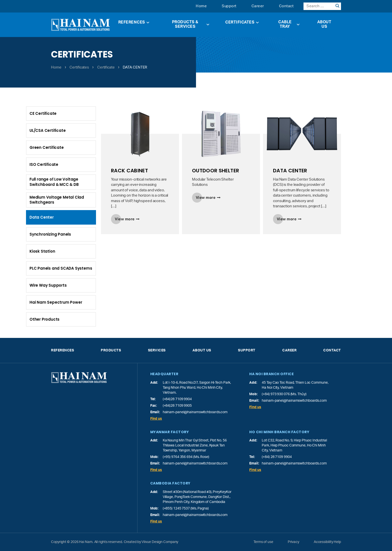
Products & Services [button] (191, 24)
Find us (156, 419)
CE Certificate (43, 113)
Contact (286, 6)
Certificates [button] (242, 22)
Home (201, 6)
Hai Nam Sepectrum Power (38, 302)
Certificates (79, 67)
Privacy (293, 542)
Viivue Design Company (160, 542)
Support (229, 6)
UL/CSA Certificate (47, 130)
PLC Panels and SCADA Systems (43, 268)
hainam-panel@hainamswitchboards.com (195, 412)
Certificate (106, 67)
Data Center (39, 217)
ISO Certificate (44, 164)
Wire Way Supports (31, 285)
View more (125, 219)
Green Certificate (47, 147)
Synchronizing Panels (41, 234)
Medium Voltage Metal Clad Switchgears (57, 200)
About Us (324, 24)
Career (258, 6)
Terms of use (263, 542)
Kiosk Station (25, 251)
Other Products (27, 319)
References (134, 22)
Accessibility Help (327, 542)
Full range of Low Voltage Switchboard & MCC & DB (54, 182)
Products (111, 350)
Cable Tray (289, 24)
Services (157, 350)
